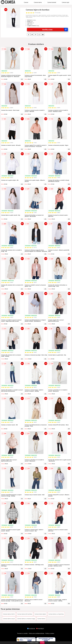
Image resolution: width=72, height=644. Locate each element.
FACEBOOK (31, 629)
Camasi (26, 2)
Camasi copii (65, 2)
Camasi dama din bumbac (25, 614)
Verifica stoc (55, 30)
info (22, 79)
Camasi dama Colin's (9, 614)
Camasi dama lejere (40, 614)
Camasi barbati (52, 2)
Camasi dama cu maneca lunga (26, 619)
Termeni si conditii (22, 633)
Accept (42, 643)
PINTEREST (40, 629)
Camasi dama (38, 2)
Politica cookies (50, 633)
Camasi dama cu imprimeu (56, 614)
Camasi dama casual (9, 619)
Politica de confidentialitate (37, 633)
